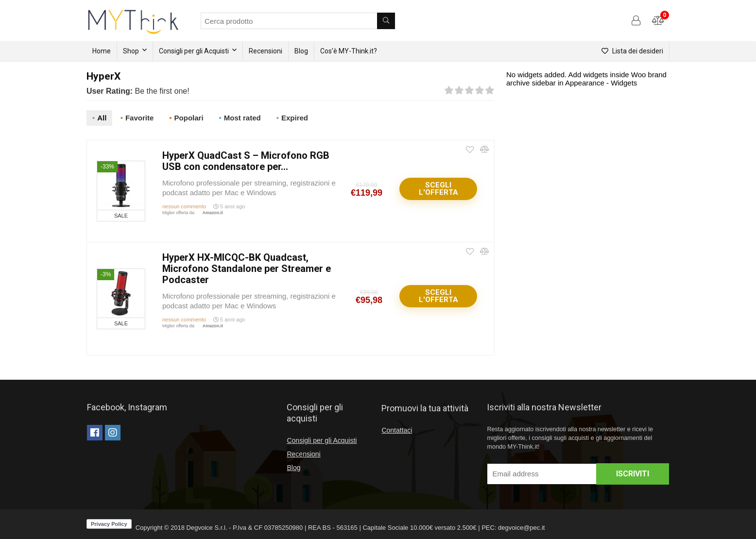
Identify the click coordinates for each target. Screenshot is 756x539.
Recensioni (266, 51)
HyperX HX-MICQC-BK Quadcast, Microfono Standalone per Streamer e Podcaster (247, 267)
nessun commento (184, 204)
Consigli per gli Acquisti (194, 51)
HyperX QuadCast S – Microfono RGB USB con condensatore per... (246, 159)
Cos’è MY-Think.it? (349, 51)
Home (102, 51)
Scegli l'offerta (438, 187)
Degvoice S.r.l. (207, 526)
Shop (131, 51)
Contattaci (397, 428)
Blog (301, 51)
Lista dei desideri (632, 51)
